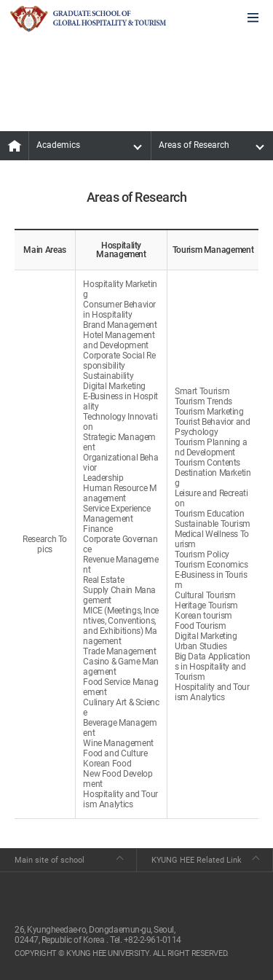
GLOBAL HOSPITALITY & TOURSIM (88, 19)
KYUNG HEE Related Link (197, 860)
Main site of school (50, 860)
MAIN (15, 146)
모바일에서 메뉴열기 (253, 19)
